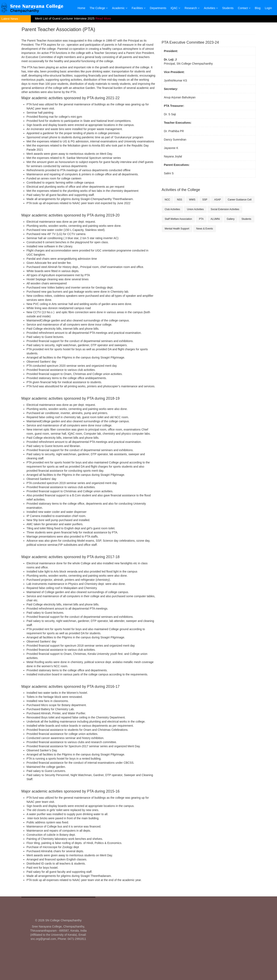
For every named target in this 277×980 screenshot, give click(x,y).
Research (192, 8)
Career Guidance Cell (239, 200)
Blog (258, 8)
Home (81, 8)
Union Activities (195, 209)
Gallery (231, 219)
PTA (201, 219)
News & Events (205, 229)
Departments (158, 8)
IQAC (175, 8)
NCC (167, 200)
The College (99, 8)
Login (268, 8)
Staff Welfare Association (178, 219)
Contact (244, 8)
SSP (205, 200)
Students (228, 8)
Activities (211, 8)
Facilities (139, 8)
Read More (103, 18)
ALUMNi (215, 219)
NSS (179, 200)
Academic (120, 8)
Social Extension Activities (225, 209)
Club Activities (173, 209)
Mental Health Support (177, 229)
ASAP (217, 200)
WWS (192, 200)
